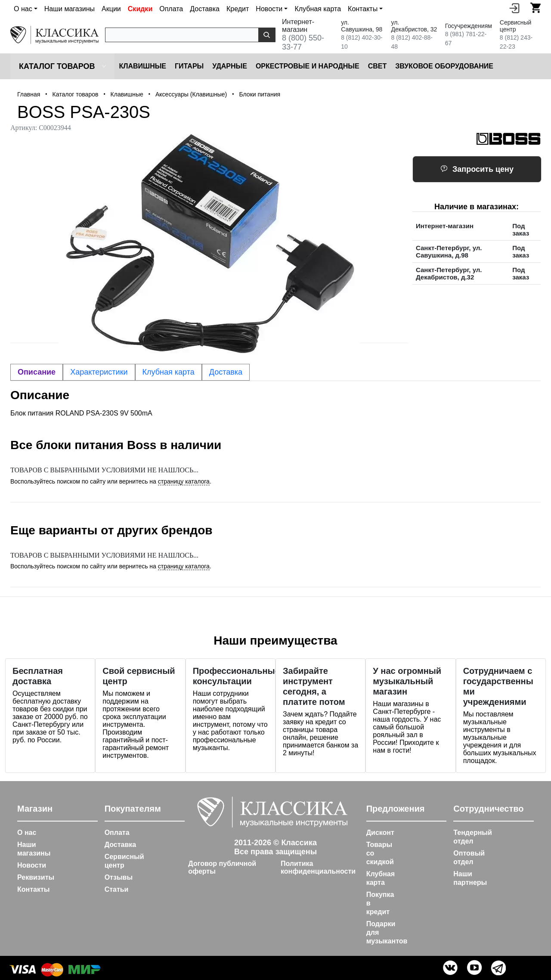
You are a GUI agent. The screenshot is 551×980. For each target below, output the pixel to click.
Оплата (171, 9)
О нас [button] (23, 9)
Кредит (238, 9)
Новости (32, 865)
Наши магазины (70, 9)
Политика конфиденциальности (318, 867)
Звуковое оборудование (444, 66)
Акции (111, 9)
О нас (27, 833)
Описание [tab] (37, 372)
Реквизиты (36, 877)
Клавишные (142, 66)
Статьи (117, 889)
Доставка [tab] (226, 372)
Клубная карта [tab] (169, 372)
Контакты (33, 889)
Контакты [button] (363, 9)
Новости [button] (269, 9)
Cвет (378, 66)
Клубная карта (318, 9)
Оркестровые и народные (308, 66)
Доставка (205, 9)
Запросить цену (477, 169)
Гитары (189, 66)
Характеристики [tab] (99, 372)
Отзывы (119, 877)
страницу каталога (184, 481)
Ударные (230, 66)
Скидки (140, 9)
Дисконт (380, 833)
